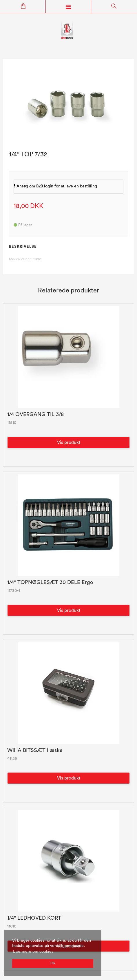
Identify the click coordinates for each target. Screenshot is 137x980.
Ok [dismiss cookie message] (53, 963)
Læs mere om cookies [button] (33, 952)
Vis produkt (69, 443)
